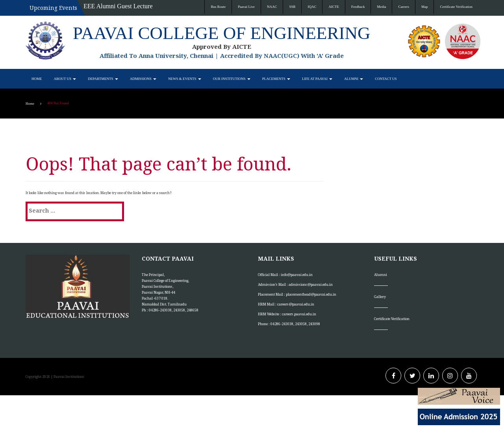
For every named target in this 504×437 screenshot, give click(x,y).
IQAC (312, 7)
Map (425, 7)
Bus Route (218, 7)
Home (37, 79)
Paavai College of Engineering (221, 33)
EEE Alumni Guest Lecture (118, 6)
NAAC (272, 7)
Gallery (380, 297)
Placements (276, 79)
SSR (292, 7)
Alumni (354, 79)
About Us (65, 79)
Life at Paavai (317, 79)
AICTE (334, 7)
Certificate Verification (456, 7)
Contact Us (386, 79)
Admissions (143, 79)
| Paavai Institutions (67, 377)
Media (381, 7)
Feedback (358, 7)
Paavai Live (246, 7)
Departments (103, 79)
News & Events (185, 79)
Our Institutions (232, 79)
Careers (403, 7)
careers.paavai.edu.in (299, 314)
